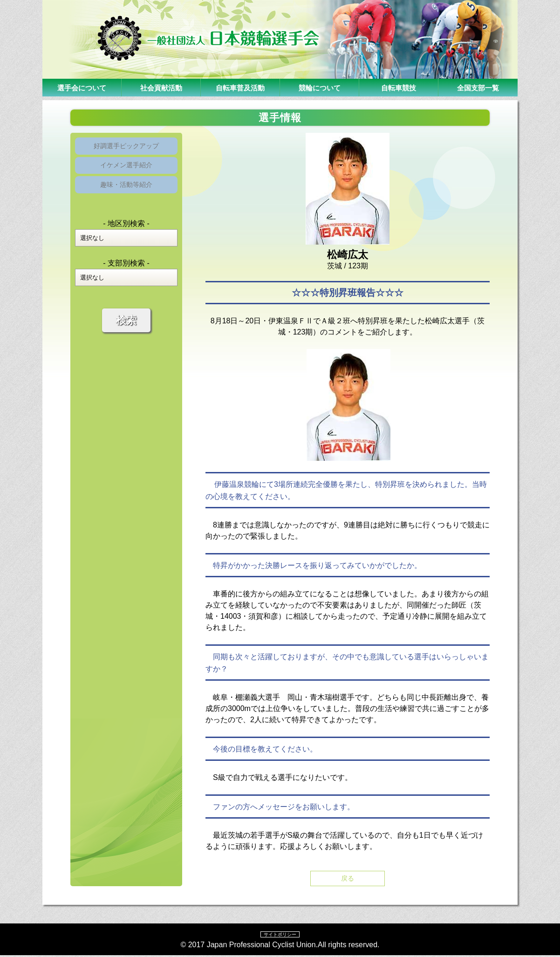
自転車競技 (399, 87)
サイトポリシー (280, 936)
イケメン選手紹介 (126, 170)
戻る (348, 879)
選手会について (82, 87)
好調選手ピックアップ (126, 147)
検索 (126, 331)
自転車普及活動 (240, 87)
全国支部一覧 (478, 87)
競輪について (320, 87)
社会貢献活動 (161, 87)
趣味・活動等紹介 (126, 193)
